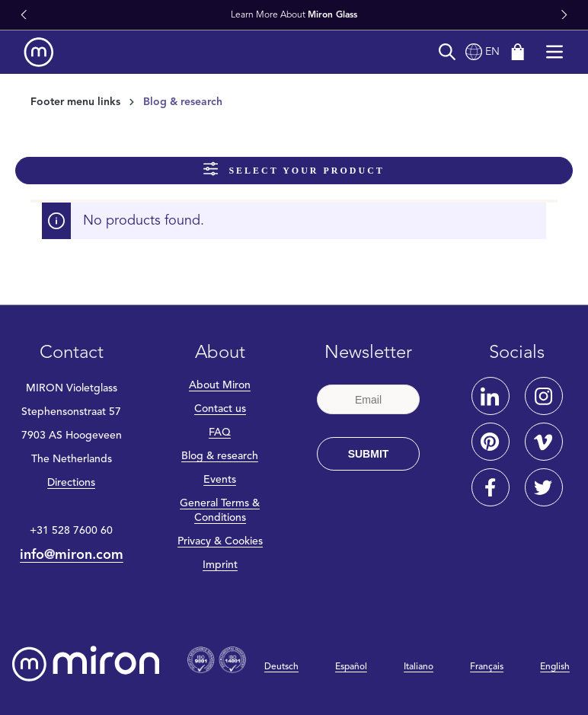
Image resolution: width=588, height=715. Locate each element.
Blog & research (220, 456)
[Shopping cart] (518, 52)
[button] (24, 15)
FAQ (220, 433)
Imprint (220, 565)
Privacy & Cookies (220, 541)
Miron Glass (332, 15)
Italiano (419, 667)
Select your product (294, 169)
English (555, 667)
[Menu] (554, 52)
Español (351, 667)
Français (487, 667)
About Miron (220, 385)
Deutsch (281, 667)
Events (220, 480)
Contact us (220, 409)
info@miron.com (72, 555)
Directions (71, 483)
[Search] (447, 52)
